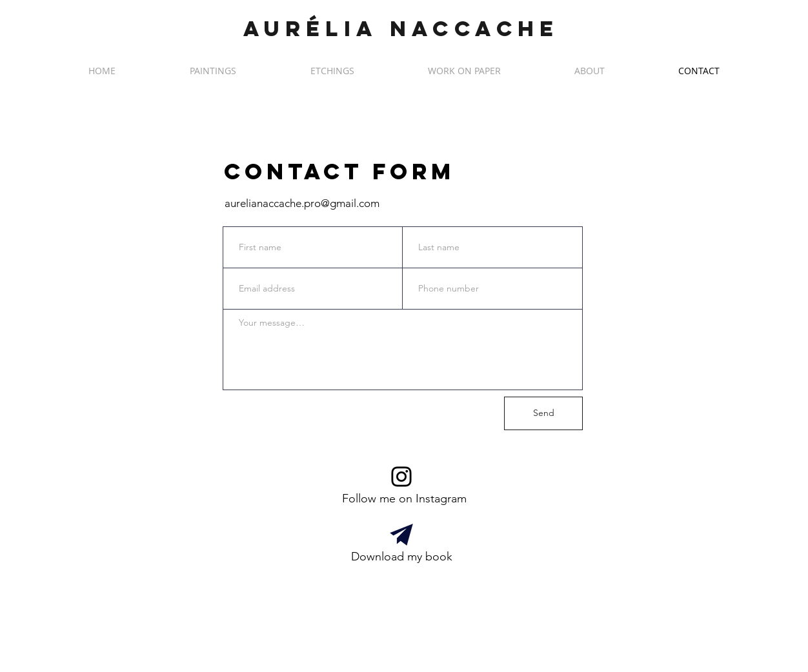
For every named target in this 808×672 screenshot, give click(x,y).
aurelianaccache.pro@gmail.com (302, 203)
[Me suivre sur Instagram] (401, 477)
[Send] (543, 413)
